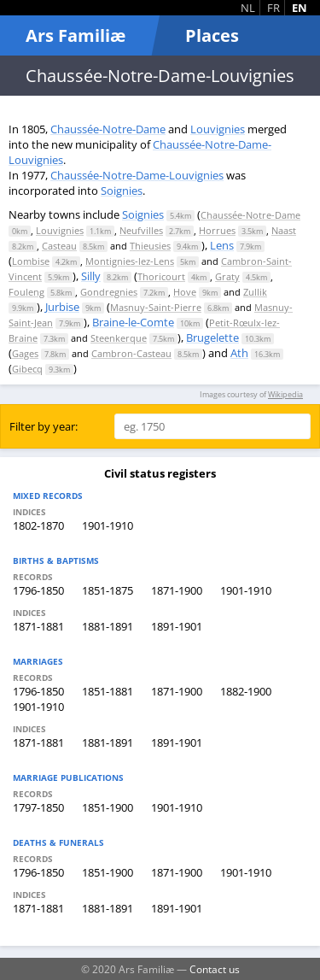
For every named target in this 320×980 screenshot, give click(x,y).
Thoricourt (161, 276)
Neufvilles (141, 230)
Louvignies (218, 129)
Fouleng (26, 292)
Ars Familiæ (76, 35)
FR (273, 8)
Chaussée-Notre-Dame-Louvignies (137, 175)
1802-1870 (38, 525)
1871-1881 (38, 626)
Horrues (217, 230)
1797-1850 (38, 807)
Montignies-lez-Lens (130, 261)
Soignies (122, 191)
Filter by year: (44, 426)
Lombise (31, 261)
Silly (91, 276)
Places (212, 35)
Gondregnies (109, 292)
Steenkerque (119, 338)
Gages (25, 353)
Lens (222, 245)
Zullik (255, 292)
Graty (227, 276)
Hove (185, 292)
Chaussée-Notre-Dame (108, 129)
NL (248, 8)
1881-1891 (108, 626)
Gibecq (27, 369)
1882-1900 (246, 691)
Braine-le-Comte (133, 322)
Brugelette (212, 337)
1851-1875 (108, 590)
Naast (284, 230)
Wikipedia (285, 394)
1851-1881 (108, 691)
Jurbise (62, 307)
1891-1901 (177, 626)
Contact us (215, 969)
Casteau (59, 246)
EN (300, 8)
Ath (239, 353)
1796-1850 (38, 590)
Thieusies (150, 246)
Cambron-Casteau (131, 353)
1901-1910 (108, 525)
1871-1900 (177, 590)
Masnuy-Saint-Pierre (156, 307)
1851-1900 (108, 807)
